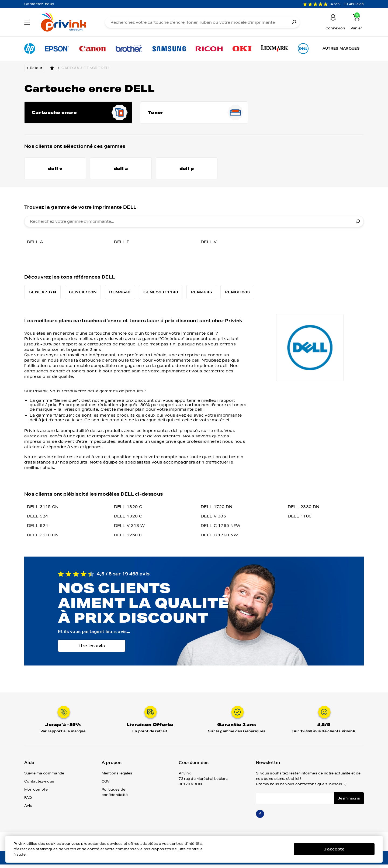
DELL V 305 (213, 521)
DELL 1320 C (128, 511)
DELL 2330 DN (304, 511)
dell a (35, 246)
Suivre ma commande (44, 778)
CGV (106, 786)
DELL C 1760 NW (219, 540)
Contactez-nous (39, 4)
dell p (122, 246)
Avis (28, 810)
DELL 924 (37, 521)
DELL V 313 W (129, 530)
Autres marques (341, 48)
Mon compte (36, 794)
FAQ (28, 802)
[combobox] (194, 226)
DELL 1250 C (128, 540)
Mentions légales (117, 778)
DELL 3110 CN (43, 540)
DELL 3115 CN (43, 511)
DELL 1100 (300, 521)
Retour (36, 68)
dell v (209, 246)
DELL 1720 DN (217, 511)
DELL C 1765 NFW (221, 530)
